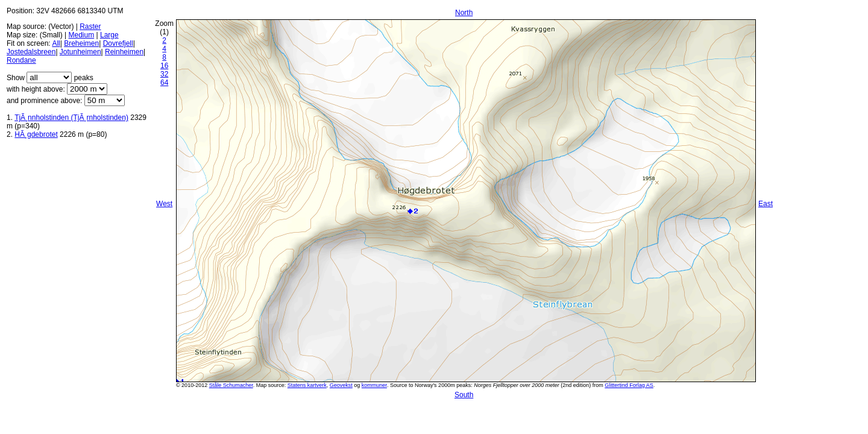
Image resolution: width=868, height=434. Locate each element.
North (464, 13)
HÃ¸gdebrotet (36, 134)
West (164, 204)
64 (164, 83)
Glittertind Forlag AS (629, 385)
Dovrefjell (118, 43)
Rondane (21, 60)
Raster (90, 27)
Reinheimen (124, 52)
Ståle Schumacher (231, 385)
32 (164, 74)
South (464, 395)
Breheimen (81, 43)
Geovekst (341, 385)
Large (109, 35)
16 (164, 66)
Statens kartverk (307, 385)
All (56, 43)
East (766, 204)
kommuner (374, 385)
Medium (81, 35)
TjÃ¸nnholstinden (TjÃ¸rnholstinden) (71, 118)
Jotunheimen (80, 52)
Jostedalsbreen (31, 52)
